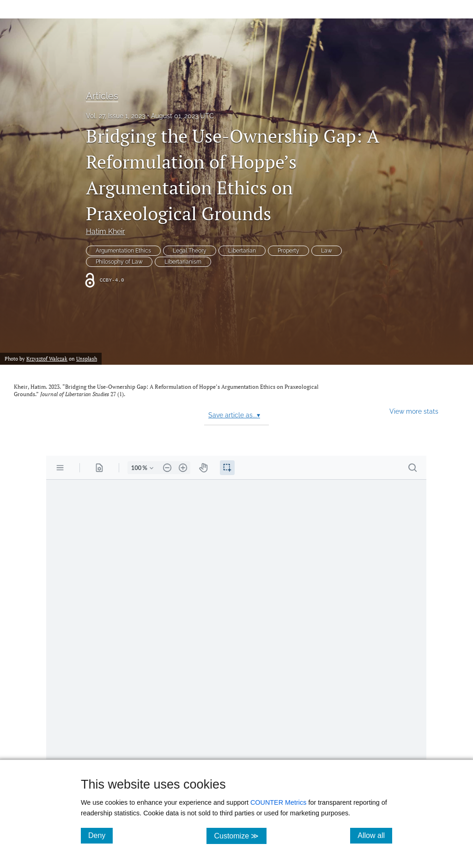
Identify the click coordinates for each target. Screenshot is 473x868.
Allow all (375, 835)
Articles (102, 96)
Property (288, 251)
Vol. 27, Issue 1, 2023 (115, 116)
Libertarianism (183, 262)
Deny (100, 835)
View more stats (414, 411)
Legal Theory (190, 251)
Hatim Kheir (106, 232)
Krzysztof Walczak (47, 359)
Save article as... (234, 415)
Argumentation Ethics (123, 251)
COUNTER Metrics (279, 802)
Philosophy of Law (119, 262)
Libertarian (242, 251)
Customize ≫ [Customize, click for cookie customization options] (240, 835)
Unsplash (87, 359)
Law (327, 251)
